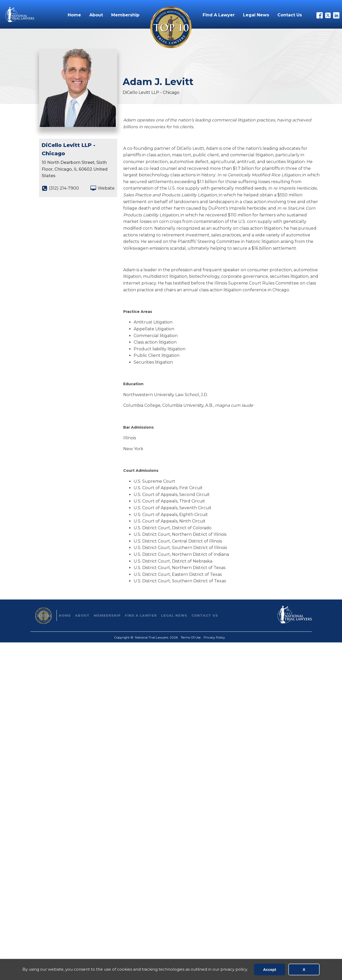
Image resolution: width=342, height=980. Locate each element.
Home (74, 15)
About (96, 15)
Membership (125, 15)
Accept (270, 969)
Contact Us (290, 15)
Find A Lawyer (219, 15)
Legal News (256, 15)
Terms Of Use (191, 637)
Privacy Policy (214, 637)
